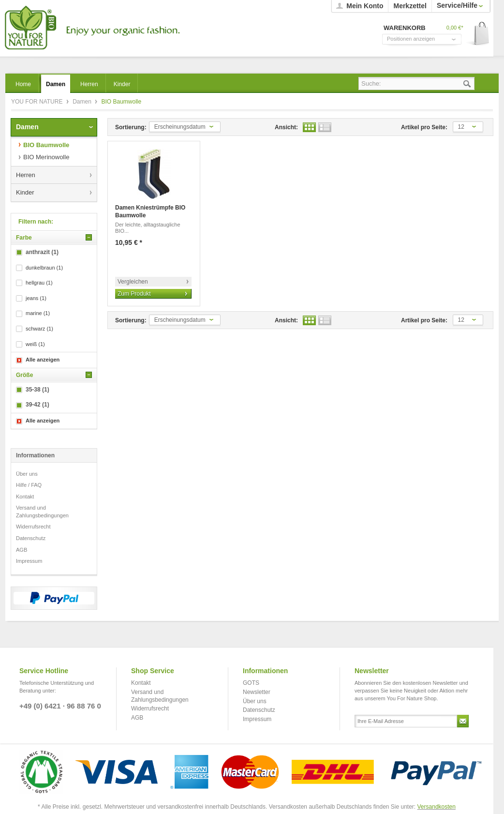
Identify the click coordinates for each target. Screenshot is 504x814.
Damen (83, 102)
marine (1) (38, 313)
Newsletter (257, 692)
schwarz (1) (39, 329)
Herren (26, 175)
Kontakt (25, 497)
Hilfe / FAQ (29, 485)
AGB (22, 550)
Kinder (25, 192)
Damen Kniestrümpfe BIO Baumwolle (150, 211)
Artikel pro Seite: (424, 127)
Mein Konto (365, 6)
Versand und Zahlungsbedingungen (42, 512)
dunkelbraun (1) (44, 268)
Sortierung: (131, 127)
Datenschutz (31, 538)
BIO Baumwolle (46, 145)
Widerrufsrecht (33, 527)
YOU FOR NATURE (91, 28)
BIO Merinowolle (46, 157)
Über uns (27, 474)
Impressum (29, 561)
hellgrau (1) (39, 283)
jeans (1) (36, 298)
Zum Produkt (134, 294)
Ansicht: (286, 127)
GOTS (251, 683)
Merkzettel (410, 6)
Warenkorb (478, 34)
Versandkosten (437, 807)
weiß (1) (35, 344)
